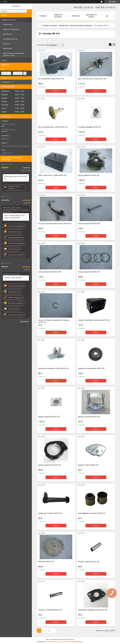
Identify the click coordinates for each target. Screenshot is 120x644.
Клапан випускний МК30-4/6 (50, 272)
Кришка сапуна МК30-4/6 (88, 465)
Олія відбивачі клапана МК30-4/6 (92, 513)
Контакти (76, 16)
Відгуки (4, 60)
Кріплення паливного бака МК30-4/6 (53, 368)
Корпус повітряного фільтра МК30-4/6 (94, 320)
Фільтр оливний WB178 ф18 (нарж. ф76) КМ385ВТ (14, 217)
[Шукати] (29, 11)
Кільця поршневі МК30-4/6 (89, 272)
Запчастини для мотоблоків (81, 25)
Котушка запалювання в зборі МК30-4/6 (55, 224)
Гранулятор (8, 48)
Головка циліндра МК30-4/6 (89, 127)
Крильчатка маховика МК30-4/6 (91, 368)
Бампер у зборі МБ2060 (13, 278)
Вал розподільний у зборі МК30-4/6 (53, 127)
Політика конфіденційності (74, 642)
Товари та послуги (9, 20)
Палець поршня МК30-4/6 (89, 562)
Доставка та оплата (91, 16)
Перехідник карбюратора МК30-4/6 (93, 610)
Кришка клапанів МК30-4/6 (89, 417)
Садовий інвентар (10, 39)
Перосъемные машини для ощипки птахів (14, 54)
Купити (56, 91)
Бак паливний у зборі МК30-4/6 (51, 79)
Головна (43, 16)
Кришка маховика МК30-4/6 (50, 465)
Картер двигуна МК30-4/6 (89, 175)
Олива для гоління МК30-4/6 (50, 513)
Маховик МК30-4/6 (46, 562)
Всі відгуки (24, 321)
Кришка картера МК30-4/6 (49, 417)
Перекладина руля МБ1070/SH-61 (16, 178)
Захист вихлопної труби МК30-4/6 (52, 175)
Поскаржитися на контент (55, 642)
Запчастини (8, 25)
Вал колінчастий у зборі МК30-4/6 (92, 79)
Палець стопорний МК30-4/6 (50, 610)
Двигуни (6, 44)
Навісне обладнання (11, 29)
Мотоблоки (7, 34)
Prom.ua (71, 639)
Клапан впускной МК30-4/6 (89, 224)
